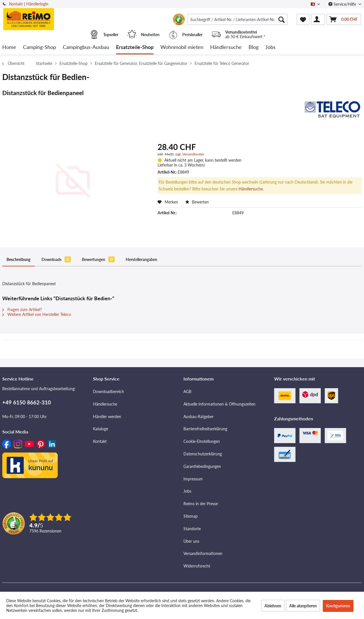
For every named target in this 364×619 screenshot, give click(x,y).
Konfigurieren (338, 606)
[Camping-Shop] (40, 47)
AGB (187, 391)
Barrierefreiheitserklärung (205, 429)
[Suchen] (282, 19)
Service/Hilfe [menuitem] (343, 4)
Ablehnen (273, 606)
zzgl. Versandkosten (190, 154)
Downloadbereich (108, 391)
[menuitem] (237, 19)
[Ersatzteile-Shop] (135, 47)
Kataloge (101, 429)
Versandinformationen (203, 553)
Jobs (187, 491)
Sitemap (191, 516)
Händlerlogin (37, 4)
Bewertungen (98, 259)
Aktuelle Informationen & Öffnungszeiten (219, 404)
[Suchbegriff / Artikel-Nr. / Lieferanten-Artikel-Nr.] (237, 19)
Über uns (191, 541)
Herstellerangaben (141, 259)
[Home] (9, 47)
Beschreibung (18, 259)
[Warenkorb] (344, 19)
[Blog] (254, 47)
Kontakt (16, 4)
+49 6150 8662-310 (27, 402)
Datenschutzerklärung (203, 454)
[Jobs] (270, 47)
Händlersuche (251, 189)
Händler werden (107, 417)
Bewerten (197, 202)
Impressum (193, 479)
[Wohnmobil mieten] (182, 47)
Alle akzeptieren (303, 606)
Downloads (56, 259)
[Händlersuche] (226, 47)
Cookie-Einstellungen (202, 441)
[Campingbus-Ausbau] (86, 47)
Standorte (192, 529)
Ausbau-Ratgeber (198, 417)
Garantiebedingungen (202, 466)
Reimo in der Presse (201, 504)
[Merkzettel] (303, 19)
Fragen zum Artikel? (22, 309)
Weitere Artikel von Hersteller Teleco (37, 314)
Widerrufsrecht (197, 566)
